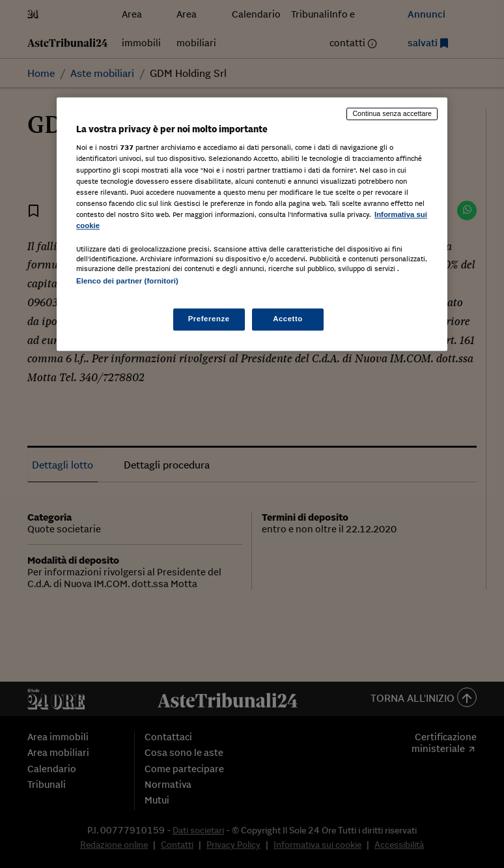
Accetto (288, 319)
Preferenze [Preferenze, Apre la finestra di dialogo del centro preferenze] (209, 319)
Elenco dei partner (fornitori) (127, 281)
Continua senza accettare (392, 113)
